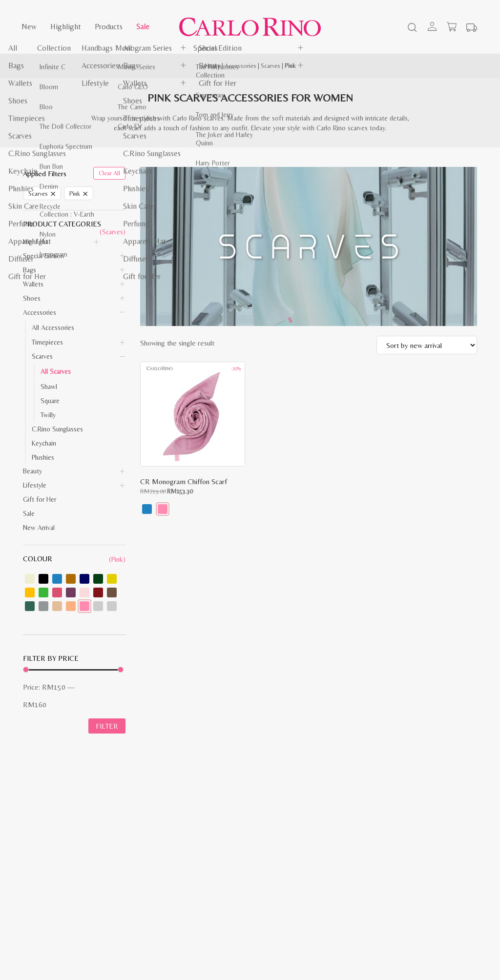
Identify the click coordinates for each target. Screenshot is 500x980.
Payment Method (165, 850)
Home (213, 66)
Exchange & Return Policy (176, 860)
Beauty (32, 471)
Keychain (44, 443)
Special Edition (43, 256)
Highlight (66, 27)
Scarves (271, 66)
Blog (29, 850)
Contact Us (39, 882)
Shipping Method (165, 839)
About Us (271, 850)
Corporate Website (284, 860)
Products (109, 27)
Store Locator (277, 871)
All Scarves (56, 371)
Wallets (33, 284)
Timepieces (47, 342)
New (29, 27)
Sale (143, 27)
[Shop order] (427, 345)
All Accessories (53, 327)
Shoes (32, 298)
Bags (30, 270)
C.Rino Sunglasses (57, 429)
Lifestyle (35, 485)
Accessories (240, 66)
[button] (147, 509)
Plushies (43, 457)
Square (50, 401)
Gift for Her (40, 499)
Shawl (49, 387)
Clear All (109, 173)
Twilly (48, 415)
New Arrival (39, 528)
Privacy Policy (41, 871)
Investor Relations (282, 839)
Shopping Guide (45, 839)
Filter (107, 727)
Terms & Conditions (51, 860)
